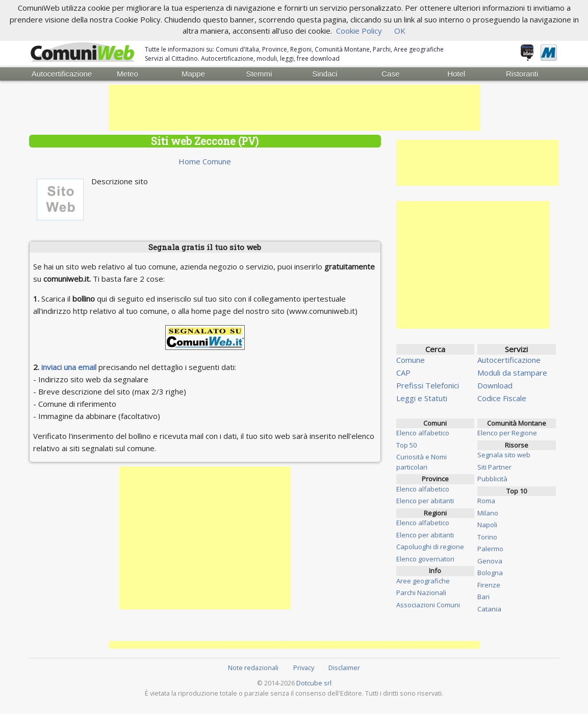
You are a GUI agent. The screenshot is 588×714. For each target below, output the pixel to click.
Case (390, 74)
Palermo (490, 549)
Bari (483, 597)
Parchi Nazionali (421, 593)
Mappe (193, 74)
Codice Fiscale (502, 398)
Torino (487, 537)
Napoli (487, 525)
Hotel (456, 74)
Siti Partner (494, 467)
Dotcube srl (314, 683)
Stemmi (259, 74)
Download (495, 385)
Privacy (304, 668)
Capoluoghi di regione (430, 547)
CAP (403, 373)
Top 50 (406, 445)
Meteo (127, 74)
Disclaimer (344, 668)
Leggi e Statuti (422, 398)
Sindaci (325, 74)
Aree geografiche (423, 581)
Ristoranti (522, 74)
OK (400, 31)
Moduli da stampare (512, 373)
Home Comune (205, 161)
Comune (411, 360)
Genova (490, 561)
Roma (486, 501)
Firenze (489, 585)
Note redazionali (253, 668)
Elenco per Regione (507, 433)
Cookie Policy (359, 31)
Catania (489, 609)
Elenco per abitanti (425, 501)
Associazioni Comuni (428, 605)
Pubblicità (492, 479)
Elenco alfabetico (423, 433)
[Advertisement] (294, 108)
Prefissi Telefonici (428, 385)
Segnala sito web (504, 455)
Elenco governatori (425, 559)
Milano (488, 513)
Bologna (490, 573)
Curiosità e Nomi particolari (421, 462)
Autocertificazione (62, 74)
